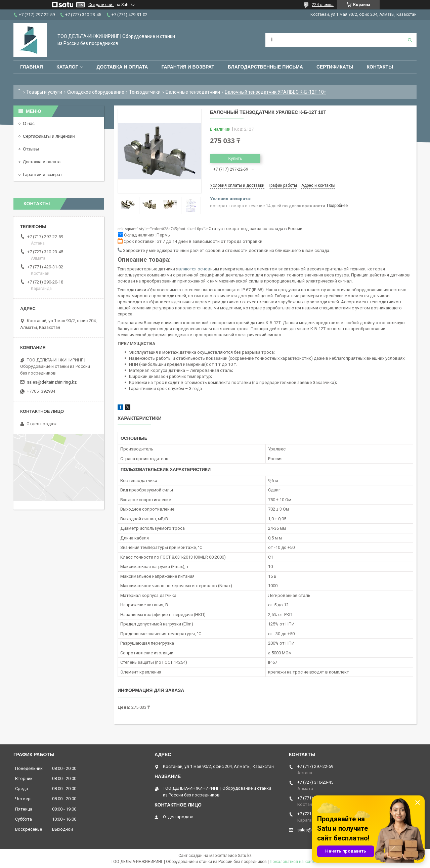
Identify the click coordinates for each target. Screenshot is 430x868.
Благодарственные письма (265, 67)
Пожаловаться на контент (295, 862)
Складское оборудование (96, 92)
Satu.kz (245, 856)
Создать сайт (101, 5)
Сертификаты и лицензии (49, 136)
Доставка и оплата (122, 67)
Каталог (67, 67)
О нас (29, 123)
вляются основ (194, 269)
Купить (235, 158)
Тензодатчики (145, 92)
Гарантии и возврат (42, 175)
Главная (32, 67)
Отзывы (31, 149)
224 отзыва (323, 5)
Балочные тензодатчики (193, 92)
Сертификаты (335, 67)
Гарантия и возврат (188, 67)
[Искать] (410, 40)
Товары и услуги (44, 92)
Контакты (380, 67)
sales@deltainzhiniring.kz (52, 382)
